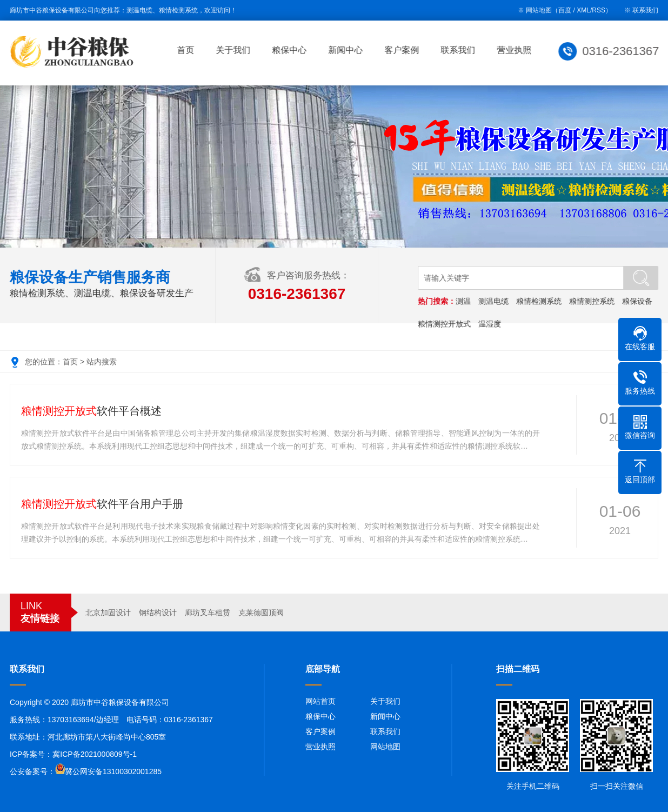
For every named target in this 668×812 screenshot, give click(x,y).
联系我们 (645, 10)
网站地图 (385, 747)
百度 (565, 10)
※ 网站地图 (535, 10)
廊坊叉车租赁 (208, 613)
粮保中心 (291, 50)
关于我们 (235, 50)
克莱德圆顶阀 (261, 613)
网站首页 (320, 701)
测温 (464, 301)
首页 (188, 50)
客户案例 (404, 50)
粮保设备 (638, 301)
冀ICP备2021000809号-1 (95, 754)
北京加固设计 (108, 613)
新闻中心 (348, 50)
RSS (599, 10)
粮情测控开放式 (445, 324)
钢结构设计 (158, 613)
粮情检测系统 (540, 301)
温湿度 (491, 324)
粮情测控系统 (593, 301)
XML (583, 10)
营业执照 (516, 50)
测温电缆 (495, 301)
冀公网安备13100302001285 (113, 771)
